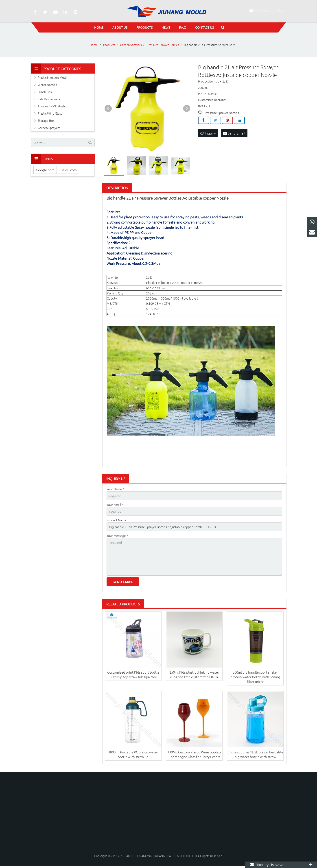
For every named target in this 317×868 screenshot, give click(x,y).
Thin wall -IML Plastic (52, 106)
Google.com (45, 170)
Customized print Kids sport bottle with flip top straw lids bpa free (133, 674)
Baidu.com (69, 170)
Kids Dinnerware (49, 99)
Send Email (234, 133)
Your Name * (115, 489)
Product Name (116, 520)
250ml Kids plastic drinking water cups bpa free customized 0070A (194, 674)
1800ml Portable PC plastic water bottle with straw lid (133, 754)
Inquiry (208, 133)
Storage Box (46, 120)
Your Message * (117, 535)
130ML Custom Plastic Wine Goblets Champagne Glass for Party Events (194, 754)
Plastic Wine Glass (50, 113)
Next (187, 109)
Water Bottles (47, 85)
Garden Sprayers (49, 128)
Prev (108, 109)
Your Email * (115, 505)
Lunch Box (45, 92)
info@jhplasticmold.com (270, 10)
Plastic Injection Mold (52, 77)
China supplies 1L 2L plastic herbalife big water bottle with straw (255, 754)
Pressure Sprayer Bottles (222, 113)
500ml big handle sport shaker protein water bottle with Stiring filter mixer (255, 677)
